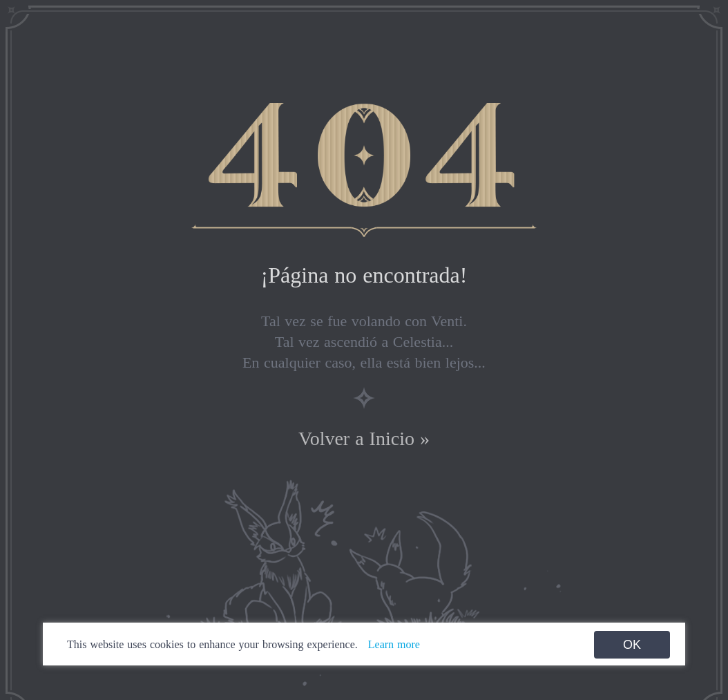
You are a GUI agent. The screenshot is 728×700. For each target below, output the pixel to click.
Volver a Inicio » (364, 438)
